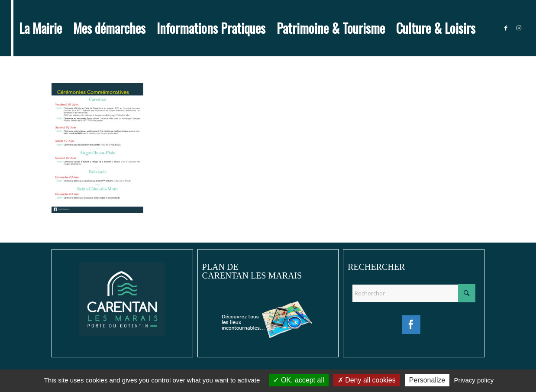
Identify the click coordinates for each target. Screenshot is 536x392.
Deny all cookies (367, 380)
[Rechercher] (414, 293)
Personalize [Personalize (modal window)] (427, 380)
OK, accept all (299, 380)
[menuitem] (40, 28)
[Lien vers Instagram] (519, 28)
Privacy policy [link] (474, 380)
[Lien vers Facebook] (506, 28)
